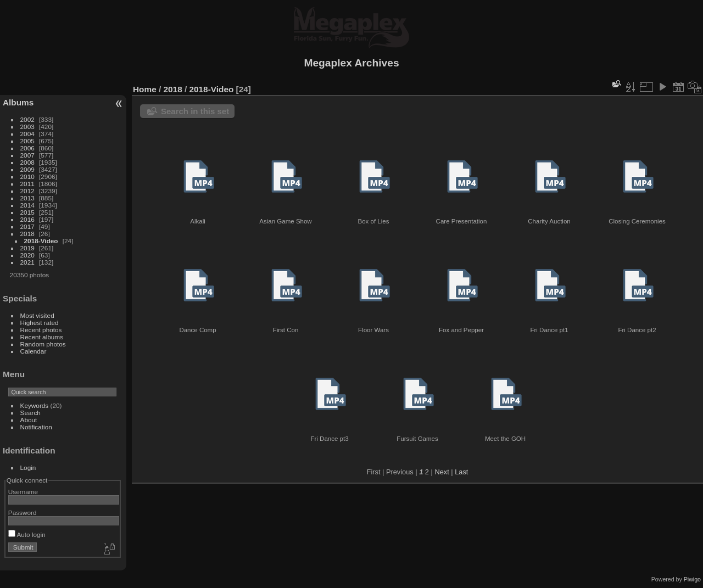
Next (442, 472)
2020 (27, 255)
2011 (27, 184)
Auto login (27, 534)
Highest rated (40, 323)
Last (461, 472)
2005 (27, 141)
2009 (27, 169)
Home (145, 89)
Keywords (35, 405)
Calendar (34, 351)
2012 (27, 191)
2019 (27, 248)
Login (28, 467)
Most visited (37, 315)
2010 (27, 177)
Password (23, 513)
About (29, 420)
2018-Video (41, 241)
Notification (36, 427)
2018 (27, 234)
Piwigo (692, 579)
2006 (27, 148)
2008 (27, 162)
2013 (27, 198)
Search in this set (195, 111)
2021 (27, 262)
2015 (27, 212)
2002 (27, 119)
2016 (27, 219)
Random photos (43, 344)
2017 (27, 226)
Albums (18, 102)
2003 (27, 127)
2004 (27, 134)
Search (30, 413)
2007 (27, 155)
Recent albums (42, 337)
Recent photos (41, 330)
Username (23, 492)
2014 (27, 205)
